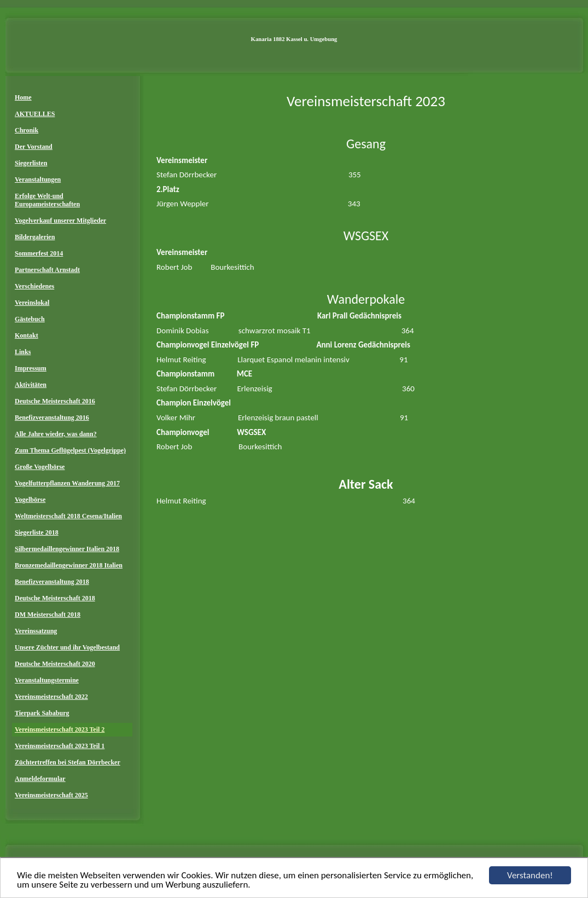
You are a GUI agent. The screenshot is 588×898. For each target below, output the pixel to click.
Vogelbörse (30, 500)
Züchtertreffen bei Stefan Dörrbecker (68, 762)
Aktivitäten (31, 385)
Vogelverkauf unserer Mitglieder (60, 221)
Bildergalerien (35, 237)
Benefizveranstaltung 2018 (52, 582)
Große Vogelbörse (40, 467)
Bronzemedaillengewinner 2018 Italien (69, 565)
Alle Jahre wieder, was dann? (56, 434)
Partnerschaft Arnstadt (47, 270)
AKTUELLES (35, 114)
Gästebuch (30, 319)
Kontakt (27, 335)
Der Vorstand (34, 147)
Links (23, 352)
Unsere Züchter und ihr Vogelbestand (67, 647)
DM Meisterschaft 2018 (48, 615)
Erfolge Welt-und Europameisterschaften (47, 200)
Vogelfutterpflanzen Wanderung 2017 (67, 483)
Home (23, 97)
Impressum (31, 368)
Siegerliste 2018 (37, 532)
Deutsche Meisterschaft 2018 (55, 598)
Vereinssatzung (36, 631)
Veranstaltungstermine (47, 680)
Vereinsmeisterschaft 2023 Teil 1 (60, 746)
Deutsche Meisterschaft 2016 (55, 401)
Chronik (27, 130)
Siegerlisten (31, 163)
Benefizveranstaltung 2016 (52, 418)
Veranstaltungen (38, 179)
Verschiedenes (34, 286)
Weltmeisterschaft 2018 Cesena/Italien (68, 516)
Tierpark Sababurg (42, 713)
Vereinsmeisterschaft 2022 (51, 697)
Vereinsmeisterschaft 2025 (51, 795)
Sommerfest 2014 (39, 253)
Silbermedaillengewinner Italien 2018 (67, 549)
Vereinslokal (32, 303)
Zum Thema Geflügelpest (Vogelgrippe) (70, 450)
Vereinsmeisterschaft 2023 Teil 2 (60, 729)
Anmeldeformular (40, 779)
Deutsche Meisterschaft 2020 (55, 664)
